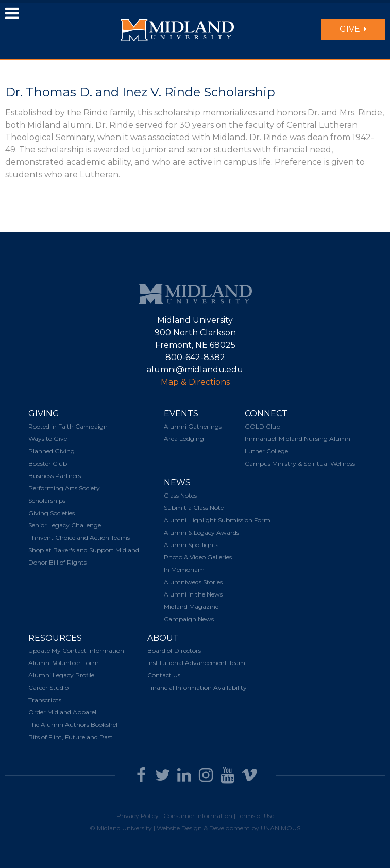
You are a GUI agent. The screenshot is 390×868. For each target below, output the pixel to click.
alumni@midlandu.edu (195, 370)
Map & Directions (195, 382)
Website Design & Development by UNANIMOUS (228, 828)
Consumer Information (198, 816)
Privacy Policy (138, 816)
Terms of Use (256, 816)
